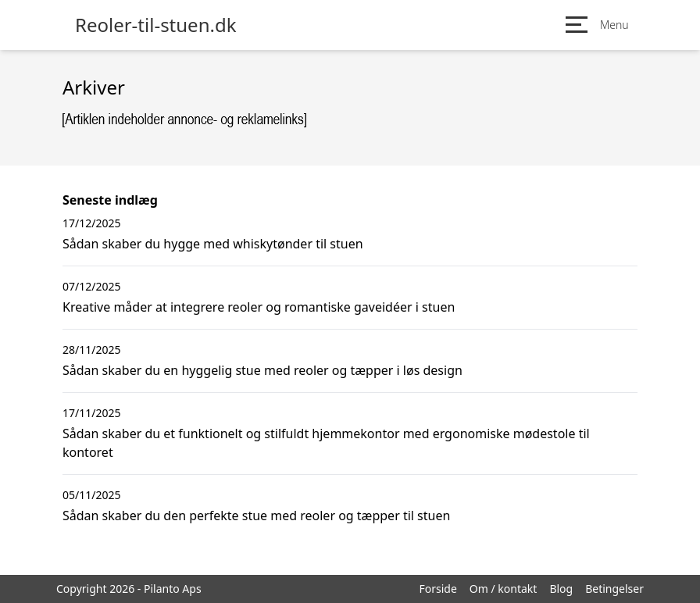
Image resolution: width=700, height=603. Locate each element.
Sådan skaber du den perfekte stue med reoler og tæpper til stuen (256, 516)
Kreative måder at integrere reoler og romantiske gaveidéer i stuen (259, 307)
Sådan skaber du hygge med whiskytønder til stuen (213, 244)
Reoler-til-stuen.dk (156, 25)
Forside (437, 589)
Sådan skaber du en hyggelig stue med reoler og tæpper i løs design (262, 370)
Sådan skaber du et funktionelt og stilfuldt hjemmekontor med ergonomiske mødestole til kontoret (326, 443)
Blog (561, 589)
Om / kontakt (504, 589)
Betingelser (614, 589)
